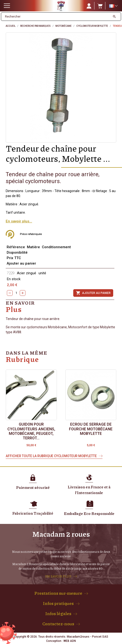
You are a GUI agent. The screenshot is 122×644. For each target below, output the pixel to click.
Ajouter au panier (93, 293)
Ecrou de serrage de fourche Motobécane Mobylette (91, 429)
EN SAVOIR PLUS (58, 576)
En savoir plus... (19, 221)
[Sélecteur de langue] (113, 6)
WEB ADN (70, 641)
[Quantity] (16, 293)
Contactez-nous (58, 624)
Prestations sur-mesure (58, 593)
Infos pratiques (58, 603)
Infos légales (58, 613)
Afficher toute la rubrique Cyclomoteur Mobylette (51, 456)
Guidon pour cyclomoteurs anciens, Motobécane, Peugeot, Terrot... (31, 431)
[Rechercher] (56, 17)
